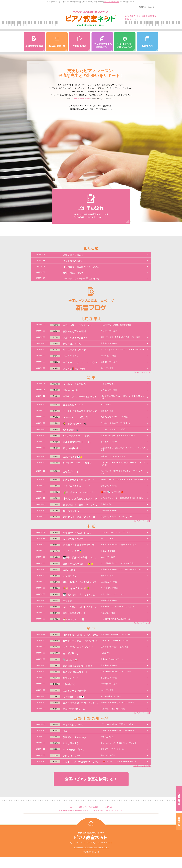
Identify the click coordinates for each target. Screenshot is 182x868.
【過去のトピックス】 (142, 372)
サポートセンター (108, 811)
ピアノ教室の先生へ (74, 811)
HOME (70, 807)
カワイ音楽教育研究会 (112, 2)
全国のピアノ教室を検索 (88, 807)
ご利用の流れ (109, 807)
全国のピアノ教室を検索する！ (91, 779)
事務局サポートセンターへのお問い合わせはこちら (92, 848)
